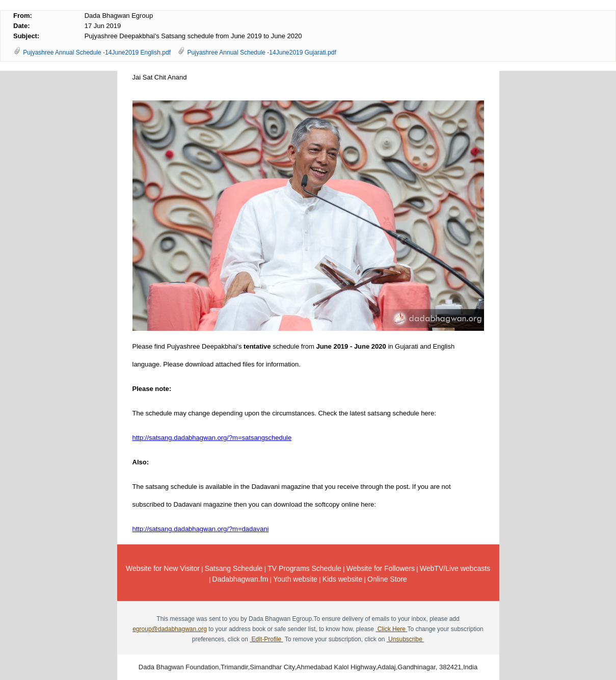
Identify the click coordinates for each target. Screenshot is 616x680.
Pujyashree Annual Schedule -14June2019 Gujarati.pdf (262, 53)
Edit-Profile (266, 639)
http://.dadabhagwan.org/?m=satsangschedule (212, 438)
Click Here (391, 629)
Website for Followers (381, 568)
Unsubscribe (405, 639)
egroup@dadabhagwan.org (170, 629)
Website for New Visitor (163, 568)
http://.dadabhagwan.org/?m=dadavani (201, 529)
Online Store (387, 579)
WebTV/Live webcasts (455, 568)
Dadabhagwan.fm (240, 579)
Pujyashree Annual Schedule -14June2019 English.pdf (97, 53)
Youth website (295, 579)
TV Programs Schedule (304, 568)
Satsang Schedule (234, 568)
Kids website (343, 579)
